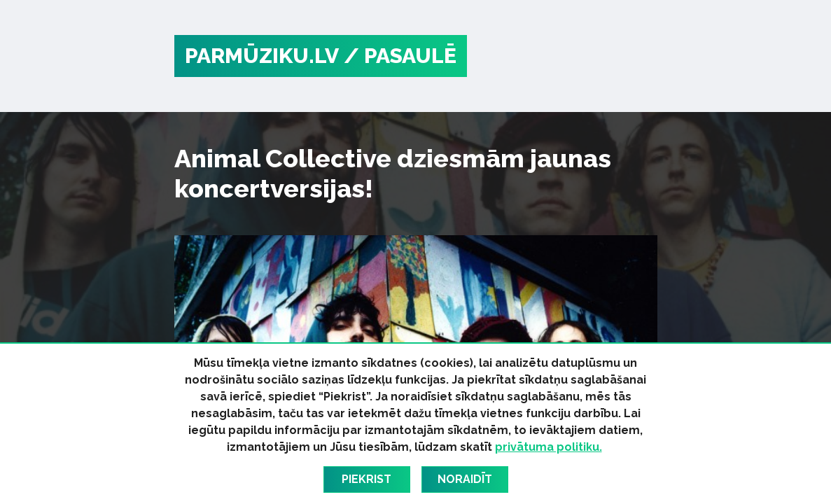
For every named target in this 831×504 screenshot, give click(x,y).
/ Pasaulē (400, 56)
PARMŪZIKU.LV (262, 56)
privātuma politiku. (549, 447)
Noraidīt (465, 479)
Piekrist (366, 479)
